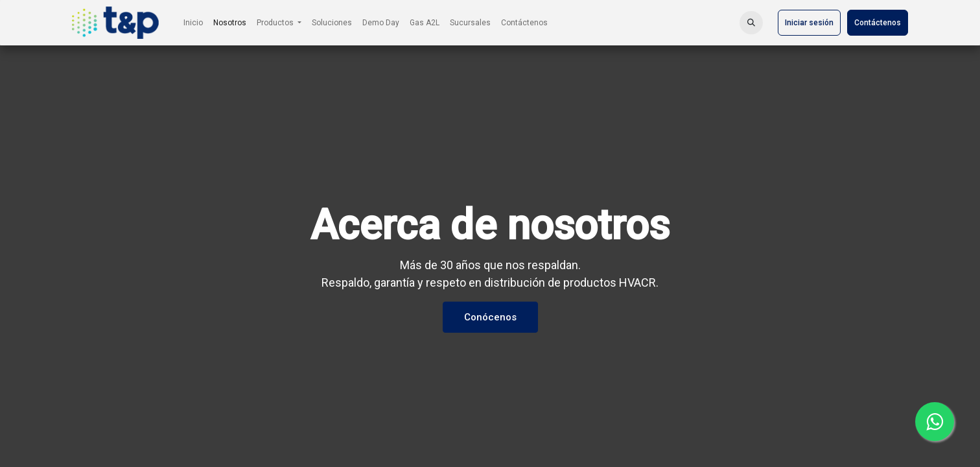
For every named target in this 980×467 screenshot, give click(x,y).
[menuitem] (193, 23)
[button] (751, 23)
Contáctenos (878, 23)
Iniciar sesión (809, 23)
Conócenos (490, 317)
